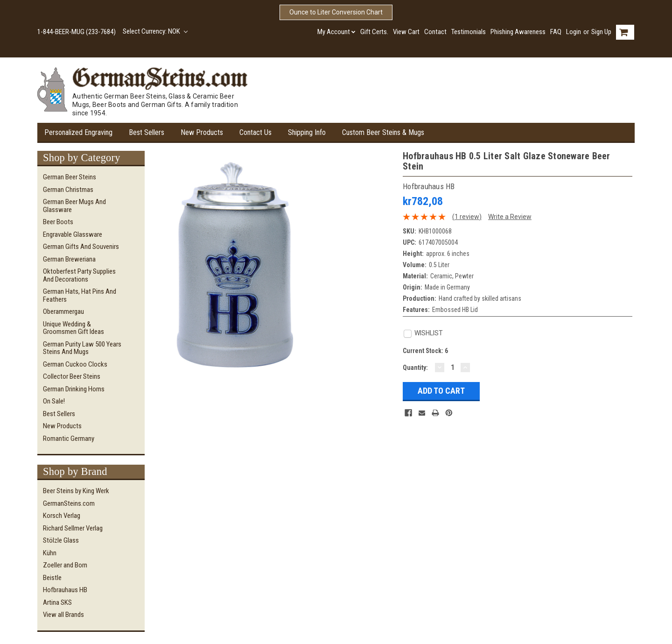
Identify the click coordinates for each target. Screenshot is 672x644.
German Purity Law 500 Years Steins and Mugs (82, 348)
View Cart (406, 32)
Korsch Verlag (62, 516)
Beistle (52, 578)
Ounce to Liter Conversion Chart (336, 12)
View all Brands (63, 615)
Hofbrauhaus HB (65, 590)
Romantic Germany (69, 439)
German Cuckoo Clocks (75, 364)
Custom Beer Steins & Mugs (383, 132)
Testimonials (469, 32)
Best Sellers (147, 132)
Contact (435, 32)
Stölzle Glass (61, 540)
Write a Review (510, 217)
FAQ (556, 32)
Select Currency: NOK (155, 31)
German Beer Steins (70, 177)
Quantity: (415, 368)
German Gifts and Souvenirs (81, 247)
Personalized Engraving (78, 132)
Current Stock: (425, 351)
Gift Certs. (374, 32)
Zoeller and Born (65, 565)
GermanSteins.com (69, 503)
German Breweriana (69, 259)
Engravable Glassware (73, 234)
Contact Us (255, 132)
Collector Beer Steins (72, 376)
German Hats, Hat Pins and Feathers (80, 295)
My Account (336, 32)
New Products (202, 132)
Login (574, 32)
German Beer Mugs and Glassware (74, 206)
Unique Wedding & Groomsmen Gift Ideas (73, 328)
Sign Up (601, 32)
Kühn (50, 553)
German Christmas (68, 190)
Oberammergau (63, 311)
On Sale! (54, 401)
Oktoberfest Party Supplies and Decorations (79, 275)
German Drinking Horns (74, 389)
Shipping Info (307, 132)
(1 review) (467, 217)
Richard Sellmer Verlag (73, 528)
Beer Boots (58, 222)
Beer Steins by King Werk (76, 491)
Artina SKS (57, 602)
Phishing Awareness (518, 32)
